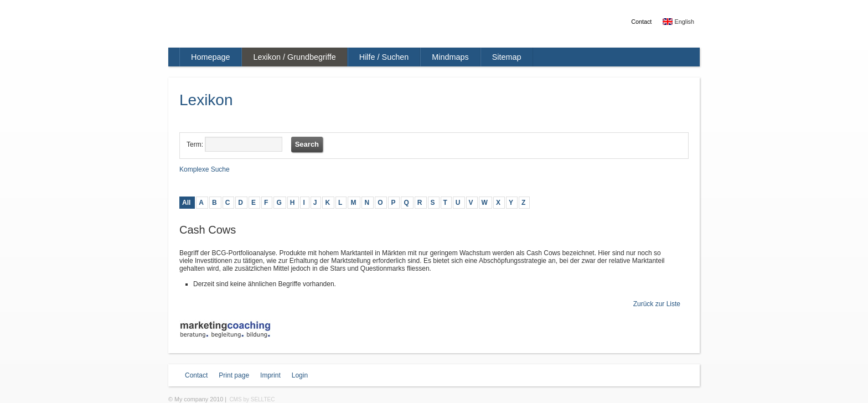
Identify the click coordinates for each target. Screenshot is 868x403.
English (678, 22)
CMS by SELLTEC (252, 399)
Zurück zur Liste (657, 304)
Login (300, 375)
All (186, 203)
